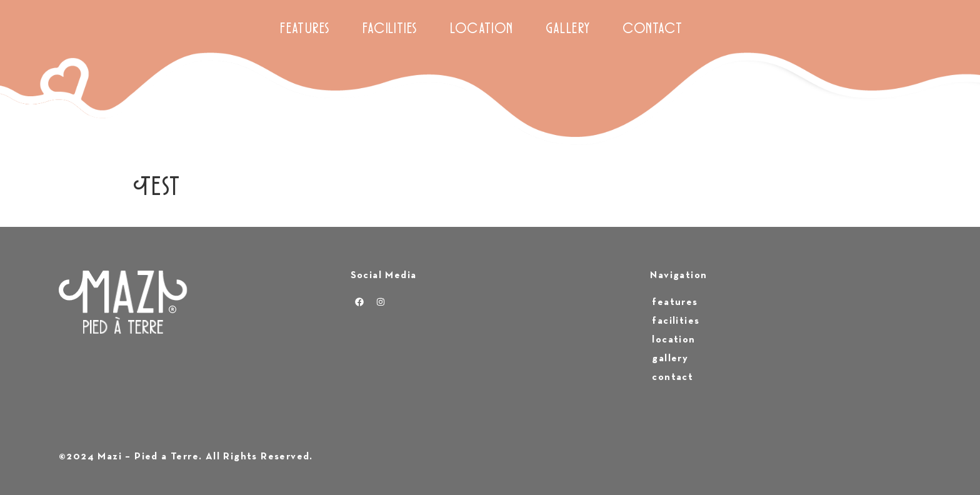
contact (653, 30)
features (306, 30)
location (482, 30)
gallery (569, 30)
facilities (391, 30)
